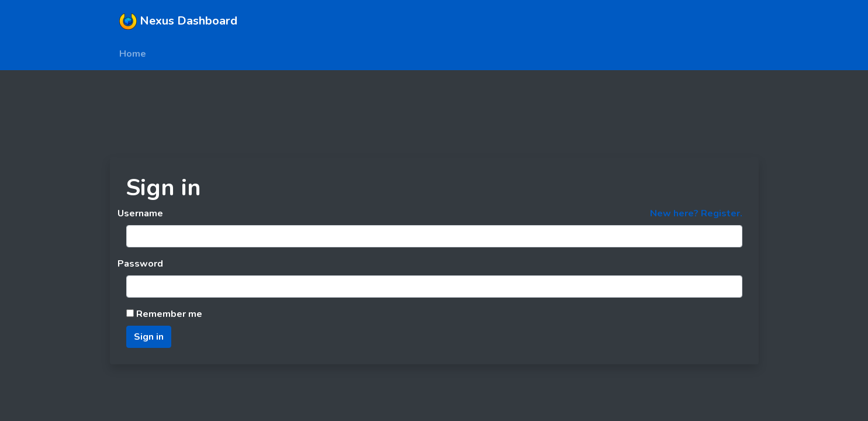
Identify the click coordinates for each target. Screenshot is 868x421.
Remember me (164, 314)
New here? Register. (696, 213)
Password (140, 264)
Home (133, 54)
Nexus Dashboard (178, 21)
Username (140, 213)
